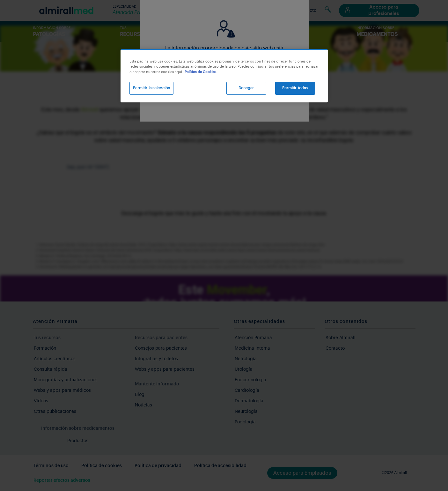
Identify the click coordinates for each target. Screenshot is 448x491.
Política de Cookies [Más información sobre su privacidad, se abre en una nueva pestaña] (200, 72)
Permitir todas (295, 88)
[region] (224, 76)
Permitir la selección (152, 88)
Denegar (246, 88)
